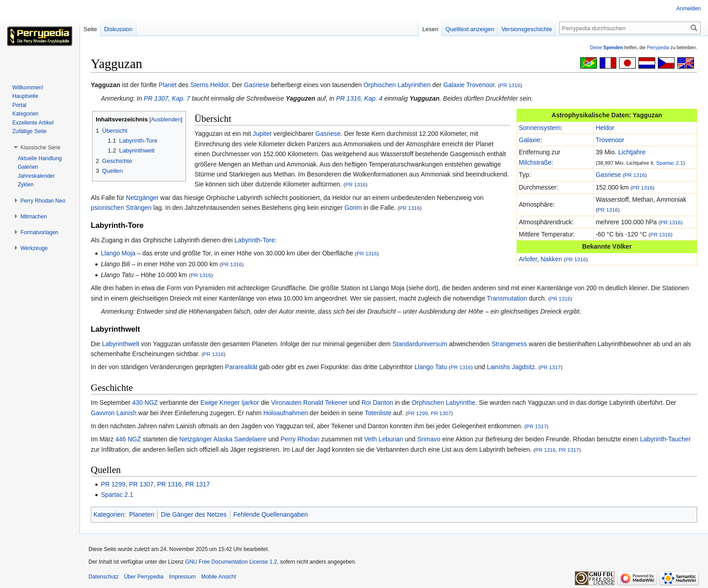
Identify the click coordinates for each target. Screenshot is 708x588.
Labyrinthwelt (121, 344)
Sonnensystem (540, 128)
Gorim (353, 208)
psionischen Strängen (121, 208)
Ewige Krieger (220, 403)
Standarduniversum (420, 344)
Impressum (182, 577)
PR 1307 (441, 413)
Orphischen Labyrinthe (444, 403)
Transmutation (507, 298)
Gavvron (103, 413)
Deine (607, 48)
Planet (168, 85)
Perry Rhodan (300, 439)
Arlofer (528, 259)
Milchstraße (535, 162)
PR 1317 (550, 367)
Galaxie (454, 85)
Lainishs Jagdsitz (511, 367)
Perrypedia (658, 48)
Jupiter (262, 134)
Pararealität (241, 367)
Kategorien (109, 514)
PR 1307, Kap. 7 (167, 98)
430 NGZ (145, 403)
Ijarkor (250, 403)
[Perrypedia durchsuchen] (630, 28)
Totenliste (378, 413)
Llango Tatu (431, 367)
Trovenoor (481, 85)
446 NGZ (128, 439)
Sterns (199, 85)
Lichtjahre (632, 152)
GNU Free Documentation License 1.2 (231, 562)
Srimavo (429, 439)
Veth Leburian (383, 439)
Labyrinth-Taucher (665, 439)
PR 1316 (510, 85)
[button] (40, 148)
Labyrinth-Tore (255, 240)
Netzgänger (142, 198)
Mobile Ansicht (218, 577)
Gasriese (256, 85)
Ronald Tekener (326, 403)
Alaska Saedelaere (240, 439)
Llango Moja (118, 253)
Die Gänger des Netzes (194, 514)
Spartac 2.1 (670, 163)
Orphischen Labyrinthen (397, 85)
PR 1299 (417, 413)
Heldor (219, 85)
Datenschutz (104, 577)
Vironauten (286, 403)
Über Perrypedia (144, 577)
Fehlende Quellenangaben (271, 514)
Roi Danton (377, 403)
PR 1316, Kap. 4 (359, 98)
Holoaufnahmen (286, 413)
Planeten (142, 514)
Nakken (551, 259)
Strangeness (510, 344)
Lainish (126, 413)
